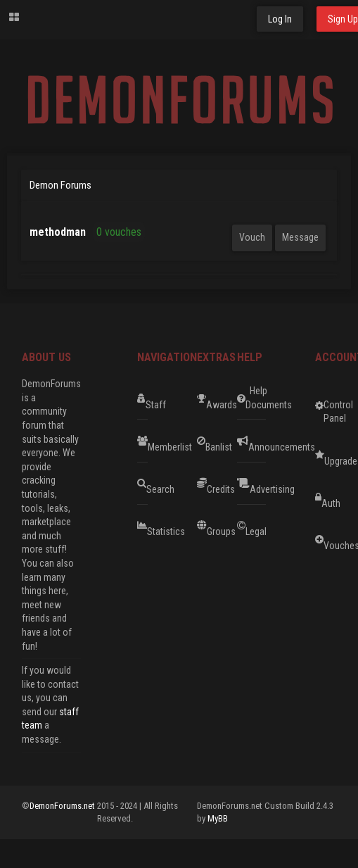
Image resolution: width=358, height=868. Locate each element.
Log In (280, 19)
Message (300, 237)
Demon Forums (60, 185)
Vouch (252, 237)
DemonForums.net (63, 806)
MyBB (218, 818)
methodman (58, 232)
